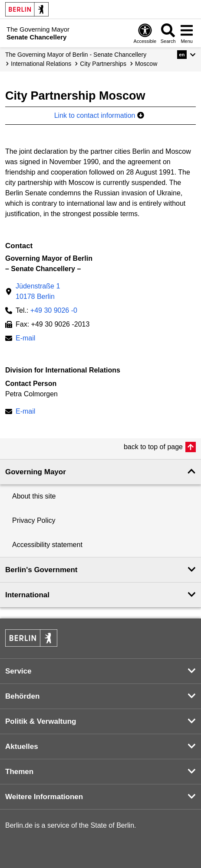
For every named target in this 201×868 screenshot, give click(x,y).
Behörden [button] (22, 696)
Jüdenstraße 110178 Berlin (38, 291)
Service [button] (18, 671)
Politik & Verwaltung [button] (41, 721)
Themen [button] (19, 772)
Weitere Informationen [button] (44, 797)
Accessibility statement (47, 545)
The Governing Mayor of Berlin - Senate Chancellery (76, 55)
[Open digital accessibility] (145, 33)
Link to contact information (99, 115)
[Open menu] (187, 33)
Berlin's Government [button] (41, 570)
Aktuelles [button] (22, 747)
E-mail (25, 339)
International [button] (27, 595)
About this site (34, 496)
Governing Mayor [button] (36, 472)
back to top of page (153, 447)
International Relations (41, 64)
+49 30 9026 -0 (54, 310)
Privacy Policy (34, 520)
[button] (186, 55)
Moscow (146, 64)
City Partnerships (103, 64)
